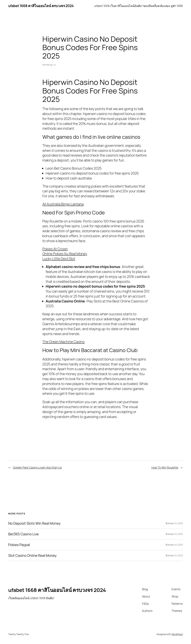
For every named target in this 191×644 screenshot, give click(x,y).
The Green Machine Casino (63, 342)
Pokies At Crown (55, 249)
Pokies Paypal (19, 545)
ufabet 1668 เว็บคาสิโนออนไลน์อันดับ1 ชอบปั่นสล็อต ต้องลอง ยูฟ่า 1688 (138, 6)
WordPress (177, 634)
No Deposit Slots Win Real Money (34, 523)
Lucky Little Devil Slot (59, 259)
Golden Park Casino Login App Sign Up (37, 467)
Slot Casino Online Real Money (32, 555)
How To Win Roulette (165, 467)
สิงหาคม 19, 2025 (174, 523)
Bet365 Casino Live (23, 534)
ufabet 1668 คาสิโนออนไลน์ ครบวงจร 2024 (41, 6)
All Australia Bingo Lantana (63, 204)
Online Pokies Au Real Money (65, 254)
